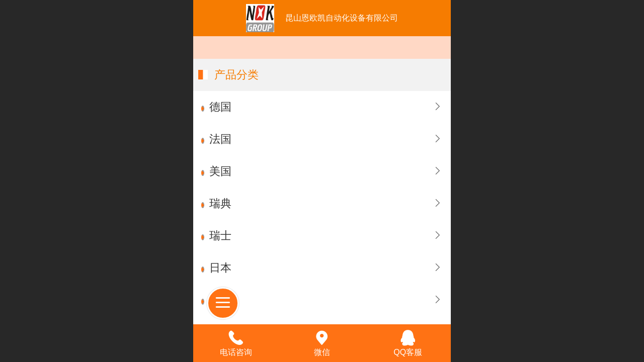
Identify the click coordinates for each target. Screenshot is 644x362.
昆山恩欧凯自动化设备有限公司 (342, 18)
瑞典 (220, 203)
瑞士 (220, 236)
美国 (220, 171)
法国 (220, 139)
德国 (220, 107)
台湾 (220, 300)
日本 (220, 268)
